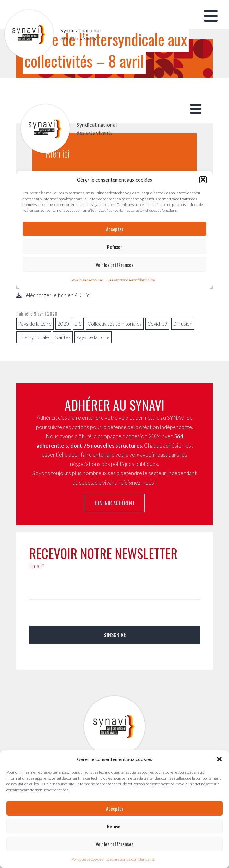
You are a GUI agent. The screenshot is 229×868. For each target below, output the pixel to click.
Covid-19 (157, 324)
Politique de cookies (87, 859)
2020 (63, 324)
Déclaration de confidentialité (131, 859)
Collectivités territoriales (115, 324)
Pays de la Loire (35, 324)
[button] (219, 759)
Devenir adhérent (115, 503)
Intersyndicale (34, 337)
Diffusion (183, 324)
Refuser (114, 826)
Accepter (115, 808)
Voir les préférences (114, 844)
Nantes (63, 337)
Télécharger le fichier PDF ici (54, 295)
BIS (78, 324)
